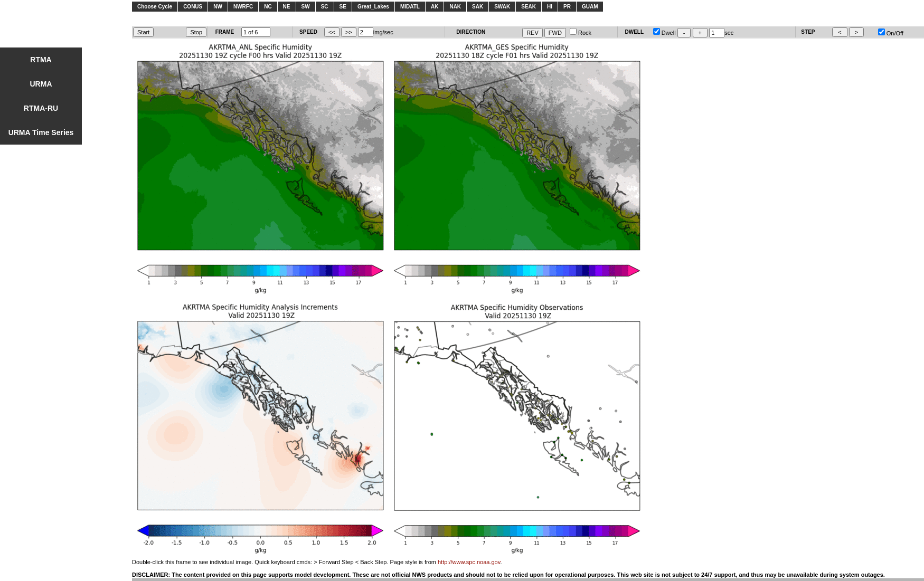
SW (306, 7)
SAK (478, 7)
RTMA (41, 60)
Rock (581, 33)
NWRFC (243, 7)
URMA (41, 84)
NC (268, 7)
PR (567, 7)
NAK (455, 7)
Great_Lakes (373, 7)
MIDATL (410, 7)
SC (325, 7)
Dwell (664, 33)
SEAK (529, 7)
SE (343, 7)
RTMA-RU (41, 108)
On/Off (891, 33)
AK (435, 7)
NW (218, 7)
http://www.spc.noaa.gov (469, 562)
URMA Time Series (41, 132)
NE (287, 7)
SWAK (502, 7)
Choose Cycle (155, 7)
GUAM (590, 7)
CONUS (193, 7)
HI (550, 7)
